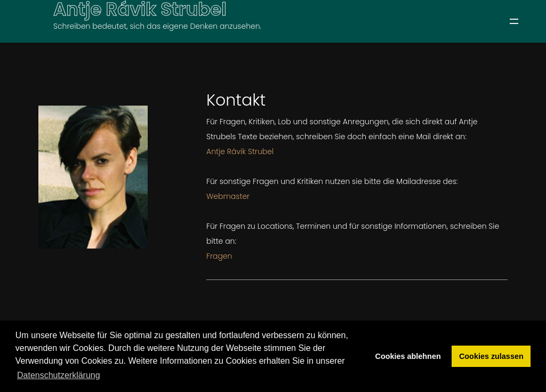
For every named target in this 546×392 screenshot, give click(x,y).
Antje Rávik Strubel (240, 151)
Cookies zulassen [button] (491, 356)
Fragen (219, 256)
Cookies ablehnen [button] (408, 356)
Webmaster (228, 196)
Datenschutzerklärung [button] (59, 375)
